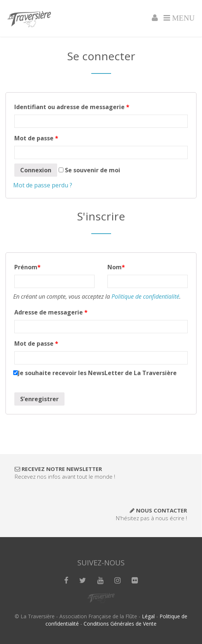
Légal (148, 616)
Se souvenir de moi (89, 170)
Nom (116, 267)
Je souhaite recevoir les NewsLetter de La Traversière (95, 373)
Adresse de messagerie (51, 312)
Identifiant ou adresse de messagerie (72, 107)
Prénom (27, 267)
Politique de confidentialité (145, 296)
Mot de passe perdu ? (43, 185)
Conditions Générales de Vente (120, 624)
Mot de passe (36, 138)
